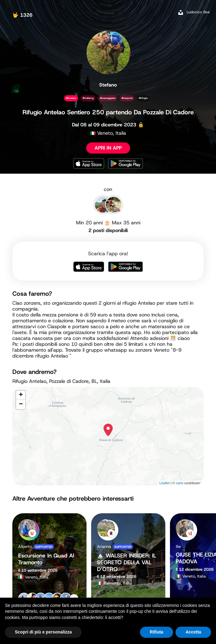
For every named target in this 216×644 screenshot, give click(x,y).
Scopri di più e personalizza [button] (43, 632)
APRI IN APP (108, 148)
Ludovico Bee (198, 12)
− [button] (21, 405)
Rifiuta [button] (157, 632)
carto (180, 483)
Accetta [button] (193, 632)
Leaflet (165, 483)
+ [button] (21, 395)
